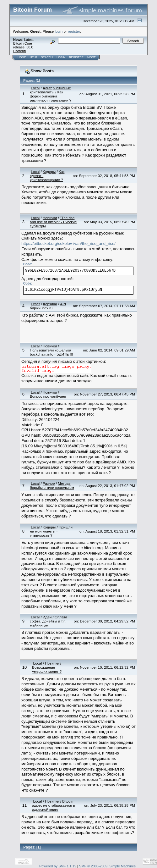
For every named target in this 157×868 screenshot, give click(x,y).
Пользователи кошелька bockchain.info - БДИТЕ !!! (51, 352)
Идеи (47, 617)
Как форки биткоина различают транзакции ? (51, 96)
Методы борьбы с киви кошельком (52, 485)
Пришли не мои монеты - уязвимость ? (51, 531)
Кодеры (49, 171)
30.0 (30, 47)
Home (22, 57)
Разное (49, 483)
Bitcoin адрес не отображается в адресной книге (54, 805)
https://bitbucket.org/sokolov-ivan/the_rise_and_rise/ (68, 243)
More (92, 57)
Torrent (19, 51)
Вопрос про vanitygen (48, 396)
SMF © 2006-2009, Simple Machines (107, 866)
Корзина (50, 304)
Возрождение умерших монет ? (47, 669)
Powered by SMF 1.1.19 (58, 866)
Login (61, 57)
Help (34, 57)
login (59, 31)
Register (76, 57)
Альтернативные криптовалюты (50, 90)
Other (35, 304)
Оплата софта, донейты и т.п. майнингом (49, 621)
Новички (50, 218)
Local (35, 88)
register (74, 31)
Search (47, 57)
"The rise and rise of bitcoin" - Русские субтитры (53, 222)
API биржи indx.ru (48, 306)
